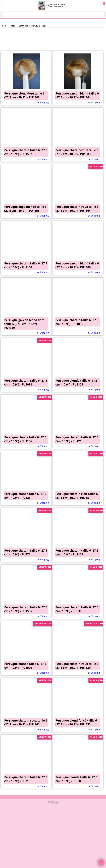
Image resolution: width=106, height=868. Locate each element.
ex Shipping (43, 102)
